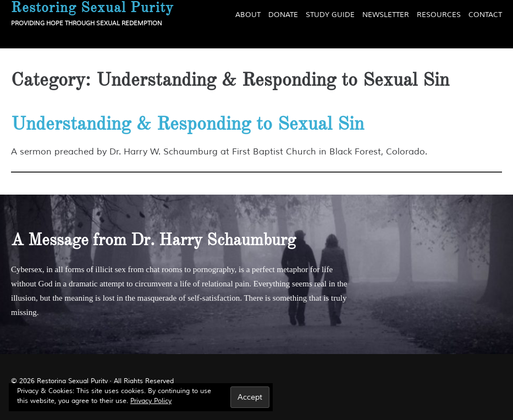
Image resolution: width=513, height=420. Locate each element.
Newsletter (386, 15)
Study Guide (330, 15)
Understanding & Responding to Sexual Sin (187, 124)
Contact (485, 15)
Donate (283, 15)
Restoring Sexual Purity (72, 381)
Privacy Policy (151, 401)
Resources (439, 15)
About (248, 15)
